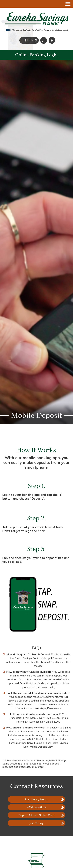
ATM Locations (37, 807)
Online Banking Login (36, 55)
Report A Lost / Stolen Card (36, 815)
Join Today (36, 823)
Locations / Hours (36, 799)
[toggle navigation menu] (67, 4)
